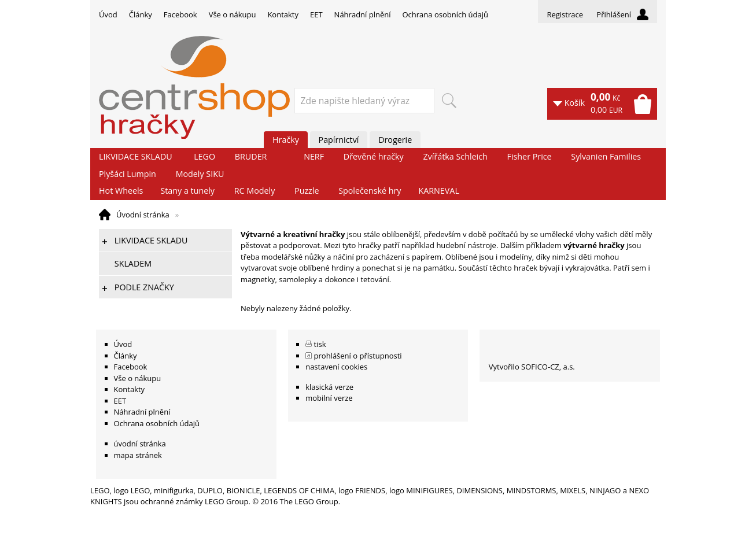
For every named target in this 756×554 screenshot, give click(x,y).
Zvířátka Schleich (456, 156)
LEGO (204, 156)
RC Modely (255, 191)
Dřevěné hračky (374, 156)
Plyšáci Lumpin (128, 174)
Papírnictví (339, 140)
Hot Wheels (121, 191)
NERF (314, 156)
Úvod (108, 14)
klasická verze (329, 387)
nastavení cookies (336, 367)
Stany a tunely (187, 191)
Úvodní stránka (143, 215)
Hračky (286, 140)
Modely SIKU (200, 174)
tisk (320, 344)
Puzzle (307, 191)
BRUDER (251, 156)
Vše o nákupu (233, 14)
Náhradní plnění (363, 14)
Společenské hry (370, 191)
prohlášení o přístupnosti (358, 356)
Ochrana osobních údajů (445, 14)
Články (141, 14)
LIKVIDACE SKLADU (136, 156)
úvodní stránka (140, 444)
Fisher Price (530, 156)
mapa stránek (138, 455)
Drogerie (395, 140)
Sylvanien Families (606, 156)
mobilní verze (329, 398)
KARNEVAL (438, 191)
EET (316, 14)
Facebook (180, 14)
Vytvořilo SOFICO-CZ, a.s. (532, 367)
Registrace (565, 14)
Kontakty (283, 14)
